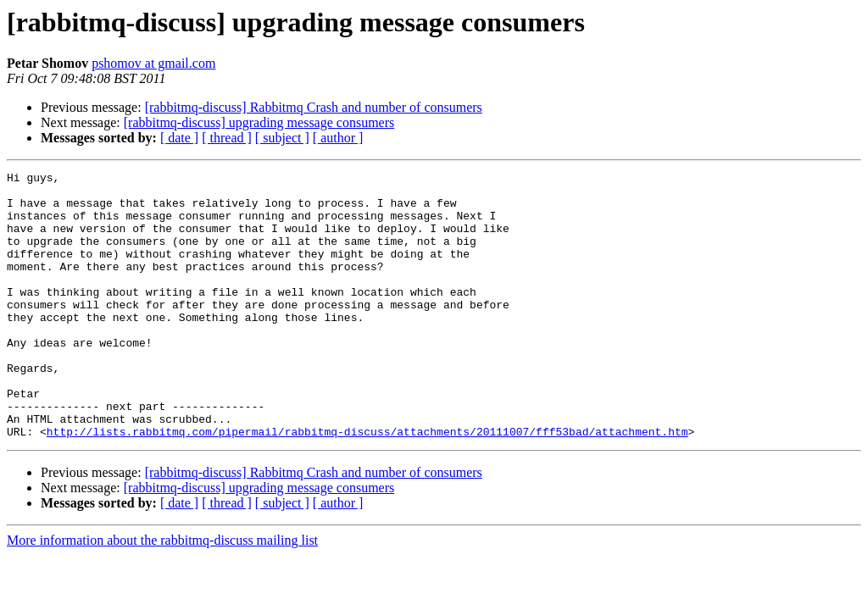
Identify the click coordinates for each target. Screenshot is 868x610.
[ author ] (338, 138)
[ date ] (179, 138)
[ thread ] (227, 138)
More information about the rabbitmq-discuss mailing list (162, 593)
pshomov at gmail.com (153, 63)
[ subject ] (282, 138)
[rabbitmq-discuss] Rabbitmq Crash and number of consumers (314, 107)
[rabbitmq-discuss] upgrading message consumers (259, 122)
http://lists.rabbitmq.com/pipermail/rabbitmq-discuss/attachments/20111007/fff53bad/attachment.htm (367, 485)
